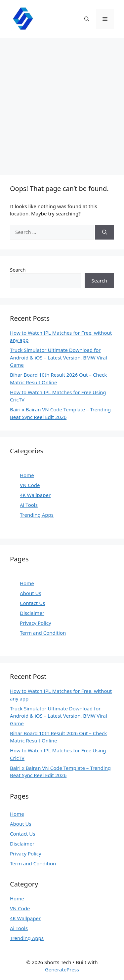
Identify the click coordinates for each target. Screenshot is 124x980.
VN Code (30, 485)
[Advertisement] (62, 103)
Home (27, 475)
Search (18, 270)
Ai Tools (29, 505)
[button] (87, 19)
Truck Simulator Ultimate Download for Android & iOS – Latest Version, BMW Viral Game (59, 357)
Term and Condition (43, 633)
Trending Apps (37, 515)
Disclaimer (32, 613)
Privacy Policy (36, 623)
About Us (31, 593)
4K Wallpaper (35, 495)
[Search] (105, 232)
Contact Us (32, 603)
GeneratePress (62, 969)
